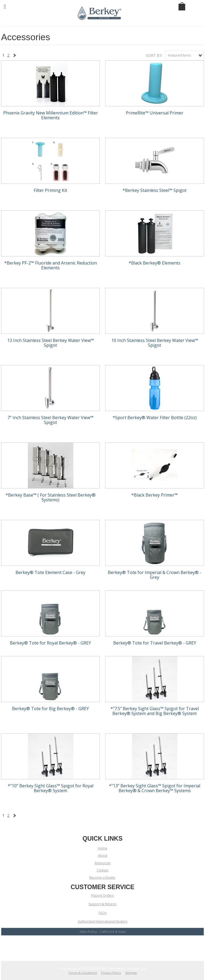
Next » (16, 56)
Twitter (103, 946)
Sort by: (154, 55)
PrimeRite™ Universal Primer (155, 113)
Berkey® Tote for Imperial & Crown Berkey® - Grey (155, 575)
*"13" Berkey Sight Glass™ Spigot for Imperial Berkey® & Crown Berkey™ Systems (155, 788)
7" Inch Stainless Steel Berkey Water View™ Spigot (50, 420)
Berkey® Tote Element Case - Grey (50, 573)
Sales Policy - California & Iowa (102, 932)
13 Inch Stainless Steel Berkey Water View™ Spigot (51, 343)
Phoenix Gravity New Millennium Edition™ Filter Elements (51, 115)
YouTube (93, 946)
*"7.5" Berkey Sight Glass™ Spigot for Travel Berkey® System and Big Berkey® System (155, 711)
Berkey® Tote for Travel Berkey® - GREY (155, 643)
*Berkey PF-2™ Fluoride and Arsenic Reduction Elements (51, 266)
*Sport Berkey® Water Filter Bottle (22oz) (155, 418)
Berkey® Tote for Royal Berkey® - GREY (50, 643)
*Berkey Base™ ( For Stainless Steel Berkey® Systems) (51, 498)
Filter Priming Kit (50, 191)
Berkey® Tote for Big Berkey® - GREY (50, 709)
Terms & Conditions (83, 973)
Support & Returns (102, 904)
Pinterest (121, 946)
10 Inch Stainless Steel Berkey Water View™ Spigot (155, 343)
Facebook (84, 946)
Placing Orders (102, 895)
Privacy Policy (111, 973)
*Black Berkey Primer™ (155, 495)
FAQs (102, 913)
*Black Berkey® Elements (155, 263)
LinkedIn (112, 946)
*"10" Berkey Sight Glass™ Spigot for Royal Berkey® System (51, 788)
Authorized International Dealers (103, 921)
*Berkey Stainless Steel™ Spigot (155, 191)
